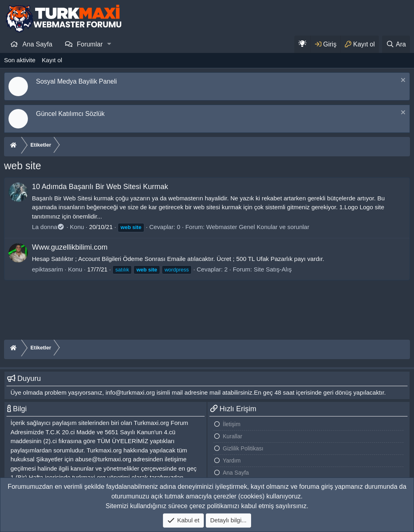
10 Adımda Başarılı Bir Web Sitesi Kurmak (100, 187)
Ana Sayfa (38, 44)
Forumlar (90, 44)
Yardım (232, 461)
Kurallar (232, 436)
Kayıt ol (52, 60)
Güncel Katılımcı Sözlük (70, 114)
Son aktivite (20, 60)
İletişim (232, 424)
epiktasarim (48, 269)
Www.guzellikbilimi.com (70, 247)
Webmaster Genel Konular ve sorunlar (258, 227)
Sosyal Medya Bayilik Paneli (76, 81)
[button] (109, 44)
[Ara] (396, 44)
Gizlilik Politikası (243, 448)
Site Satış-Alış (272, 269)
